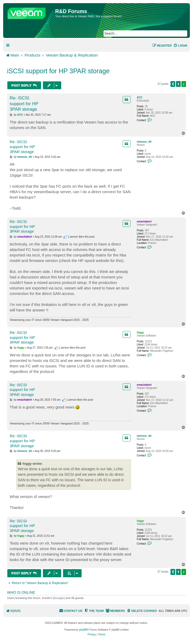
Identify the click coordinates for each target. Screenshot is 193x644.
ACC (140, 97)
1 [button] (178, 84)
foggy (140, 332)
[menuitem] (180, 46)
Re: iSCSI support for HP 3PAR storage (24, 104)
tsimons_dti (144, 142)
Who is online (21, 592)
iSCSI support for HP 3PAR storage (58, 71)
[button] (173, 84)
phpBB (83, 630)
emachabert (144, 222)
